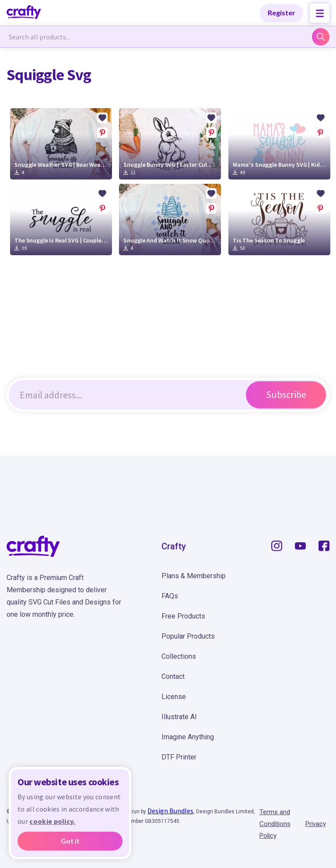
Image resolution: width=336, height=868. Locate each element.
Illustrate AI (179, 717)
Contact (173, 676)
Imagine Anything (188, 737)
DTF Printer (179, 757)
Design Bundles (170, 811)
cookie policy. (52, 821)
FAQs (170, 596)
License (174, 697)
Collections (179, 656)
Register (282, 12)
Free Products (183, 616)
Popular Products (188, 636)
